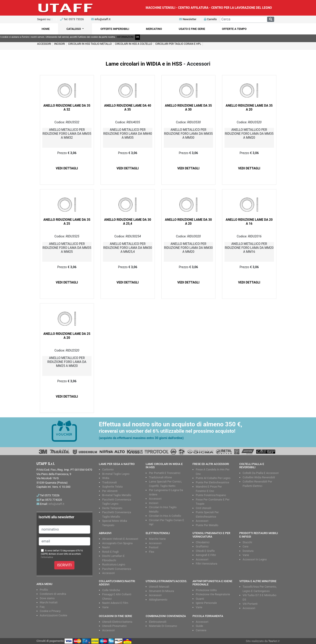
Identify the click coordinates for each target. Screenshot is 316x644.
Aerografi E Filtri (206, 555)
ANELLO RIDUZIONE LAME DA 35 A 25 (67, 222)
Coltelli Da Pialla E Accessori (261, 473)
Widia (106, 478)
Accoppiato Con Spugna (117, 543)
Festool (154, 547)
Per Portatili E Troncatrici (165, 473)
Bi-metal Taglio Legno (116, 474)
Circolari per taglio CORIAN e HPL (178, 44)
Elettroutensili (158, 622)
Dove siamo (47, 598)
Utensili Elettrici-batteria (117, 622)
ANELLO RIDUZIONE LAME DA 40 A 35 (128, 108)
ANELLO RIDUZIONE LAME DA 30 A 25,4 (128, 222)
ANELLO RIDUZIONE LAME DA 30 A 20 (188, 222)
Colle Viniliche (111, 590)
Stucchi (247, 542)
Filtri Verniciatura (207, 564)
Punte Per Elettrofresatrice (212, 482)
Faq (42, 607)
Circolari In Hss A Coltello (165, 516)
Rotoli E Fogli (110, 552)
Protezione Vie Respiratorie (213, 594)
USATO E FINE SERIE (192, 29)
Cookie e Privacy (50, 611)
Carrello (210, 19)
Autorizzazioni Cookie (54, 615)
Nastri (106, 547)
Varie (246, 555)
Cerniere (201, 630)
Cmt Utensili (203, 508)
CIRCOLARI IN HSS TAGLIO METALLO (90, 44)
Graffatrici (202, 546)
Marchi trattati (49, 602)
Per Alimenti (110, 491)
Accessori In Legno (255, 559)
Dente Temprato (112, 508)
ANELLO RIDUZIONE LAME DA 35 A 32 (67, 108)
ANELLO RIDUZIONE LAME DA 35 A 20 (249, 108)
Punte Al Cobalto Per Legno (213, 478)
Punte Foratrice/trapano (211, 495)
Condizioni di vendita (53, 594)
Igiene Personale (206, 603)
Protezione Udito (206, 590)
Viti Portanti (250, 604)
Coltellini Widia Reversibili (259, 477)
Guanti (200, 599)
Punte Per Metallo (207, 525)
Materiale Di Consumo (163, 626)
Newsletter (188, 19)
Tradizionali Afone (160, 477)
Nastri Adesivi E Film (115, 603)
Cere (246, 546)
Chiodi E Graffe (205, 551)
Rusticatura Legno (114, 564)
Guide (199, 626)
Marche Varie (157, 539)
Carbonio (108, 469)
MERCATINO (154, 29)
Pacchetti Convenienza (117, 569)
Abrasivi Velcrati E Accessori (120, 539)
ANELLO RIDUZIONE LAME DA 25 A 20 (67, 336)
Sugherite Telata (113, 487)
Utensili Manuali (159, 587)
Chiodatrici (203, 542)
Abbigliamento (158, 600)
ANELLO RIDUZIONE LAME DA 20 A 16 (249, 222)
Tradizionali (110, 482)
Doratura (248, 551)
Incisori (59, 44)
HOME (46, 29)
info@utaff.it (102, 19)
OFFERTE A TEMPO (234, 29)
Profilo (44, 590)
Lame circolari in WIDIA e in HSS (144, 64)
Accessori (44, 44)
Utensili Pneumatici (114, 626)
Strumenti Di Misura (161, 591)
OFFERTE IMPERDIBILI (115, 29)
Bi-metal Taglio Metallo (117, 495)
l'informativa (47, 557)
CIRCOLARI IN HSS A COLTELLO (134, 44)
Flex (152, 552)
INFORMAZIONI (125, 37)
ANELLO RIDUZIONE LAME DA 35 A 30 (188, 108)
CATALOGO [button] (74, 29)
